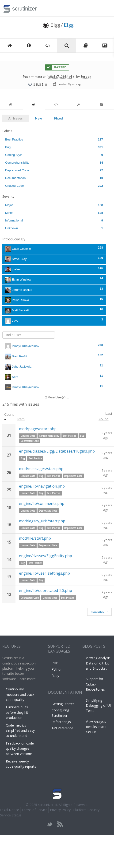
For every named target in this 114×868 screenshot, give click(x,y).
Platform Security (86, 810)
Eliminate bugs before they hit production (17, 712)
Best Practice (54, 139)
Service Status (11, 815)
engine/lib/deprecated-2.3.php (46, 590)
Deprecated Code (54, 170)
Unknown (54, 228)
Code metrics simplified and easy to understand (20, 731)
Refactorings (61, 722)
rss (60, 824)
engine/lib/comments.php (42, 503)
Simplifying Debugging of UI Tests (98, 706)
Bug (54, 147)
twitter (50, 824)
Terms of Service (34, 810)
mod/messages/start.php (41, 469)
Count (9, 414)
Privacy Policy (60, 810)
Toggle (105, 8)
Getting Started (63, 704)
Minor (54, 213)
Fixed (59, 118)
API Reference (62, 728)
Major (54, 205)
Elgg (69, 25)
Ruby (55, 676)
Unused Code (54, 186)
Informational (54, 220)
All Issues (15, 118)
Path (21, 419)
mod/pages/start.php (38, 429)
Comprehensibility (54, 163)
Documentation (54, 178)
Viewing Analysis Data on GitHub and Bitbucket (98, 663)
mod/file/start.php (35, 538)
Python (57, 669)
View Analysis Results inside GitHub (96, 727)
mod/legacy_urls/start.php (42, 521)
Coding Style (54, 155)
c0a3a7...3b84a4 (60, 77)
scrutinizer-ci (47, 805)
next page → (99, 612)
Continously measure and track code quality (20, 694)
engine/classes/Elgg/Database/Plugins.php (57, 451)
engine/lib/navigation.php (42, 486)
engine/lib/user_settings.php (44, 573)
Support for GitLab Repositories (95, 684)
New (38, 118)
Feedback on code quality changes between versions (20, 749)
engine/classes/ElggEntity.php (46, 556)
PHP (55, 663)
